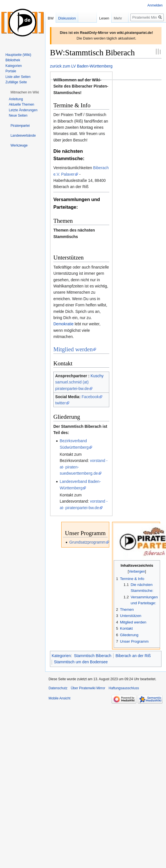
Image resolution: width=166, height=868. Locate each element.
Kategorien (61, 656)
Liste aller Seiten (18, 77)
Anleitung (16, 99)
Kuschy (97, 376)
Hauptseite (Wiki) (18, 55)
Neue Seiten (18, 115)
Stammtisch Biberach (93, 656)
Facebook (90, 397)
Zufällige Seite (16, 82)
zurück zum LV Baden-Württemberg (81, 66)
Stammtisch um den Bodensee (81, 662)
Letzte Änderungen (23, 110)
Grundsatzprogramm (87, 542)
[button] (25, 92)
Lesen (98, 18)
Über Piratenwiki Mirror (88, 688)
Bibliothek (13, 60)
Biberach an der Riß (133, 656)
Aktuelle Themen (21, 104)
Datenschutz (58, 688)
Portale (11, 71)
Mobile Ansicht (59, 698)
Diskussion (67, 18)
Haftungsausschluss (124, 688)
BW (51, 18)
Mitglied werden (73, 349)
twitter (61, 403)
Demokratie (64, 324)
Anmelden (155, 5)
